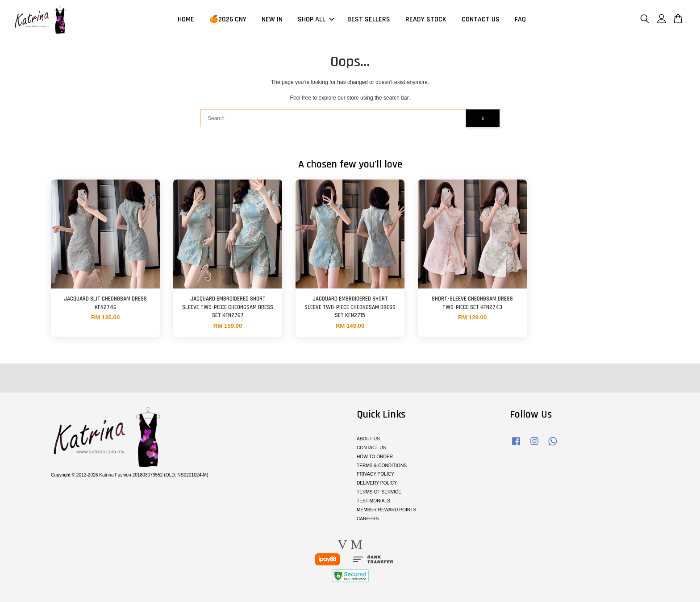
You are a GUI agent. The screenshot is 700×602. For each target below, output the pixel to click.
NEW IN (272, 19)
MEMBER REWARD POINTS (386, 510)
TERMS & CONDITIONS (382, 466)
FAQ (520, 19)
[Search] (333, 118)
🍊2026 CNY (228, 19)
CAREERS (368, 519)
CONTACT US (481, 19)
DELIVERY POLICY (377, 483)
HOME (186, 19)
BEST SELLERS (369, 19)
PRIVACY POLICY (375, 474)
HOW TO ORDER (375, 457)
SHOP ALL (316, 19)
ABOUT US (368, 439)
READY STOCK (426, 19)
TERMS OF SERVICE (379, 492)
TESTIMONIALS (373, 501)
